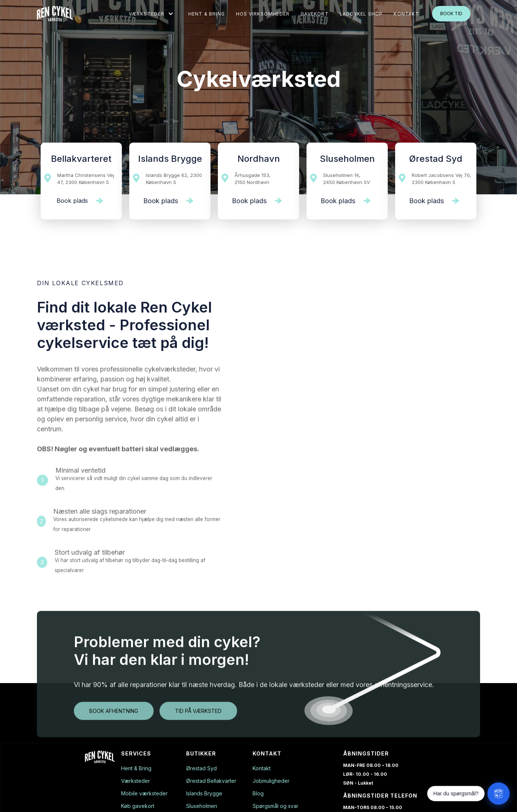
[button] (151, 14)
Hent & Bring (207, 14)
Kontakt (262, 768)
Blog (258, 794)
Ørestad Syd (201, 768)
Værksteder (136, 781)
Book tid (451, 13)
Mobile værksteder (144, 794)
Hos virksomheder (263, 14)
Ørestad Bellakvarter (211, 781)
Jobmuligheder (271, 781)
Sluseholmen (202, 806)
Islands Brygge (204, 794)
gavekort (315, 14)
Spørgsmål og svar (275, 806)
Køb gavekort (138, 806)
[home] (55, 14)
